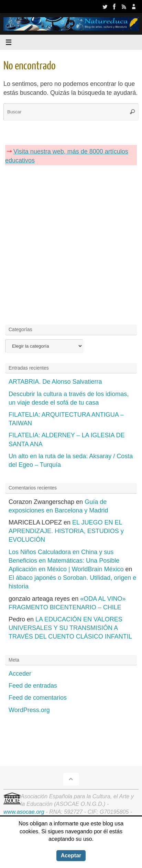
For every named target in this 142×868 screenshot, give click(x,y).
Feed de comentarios (38, 698)
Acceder (20, 674)
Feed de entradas (33, 686)
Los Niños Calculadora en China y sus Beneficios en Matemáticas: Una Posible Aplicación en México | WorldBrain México (66, 561)
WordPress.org (29, 710)
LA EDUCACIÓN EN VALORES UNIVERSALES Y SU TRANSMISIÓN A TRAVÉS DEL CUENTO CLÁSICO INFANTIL (70, 628)
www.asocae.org (24, 812)
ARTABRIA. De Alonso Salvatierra (55, 382)
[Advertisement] (71, 243)
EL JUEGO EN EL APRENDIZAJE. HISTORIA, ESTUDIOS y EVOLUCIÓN (66, 531)
